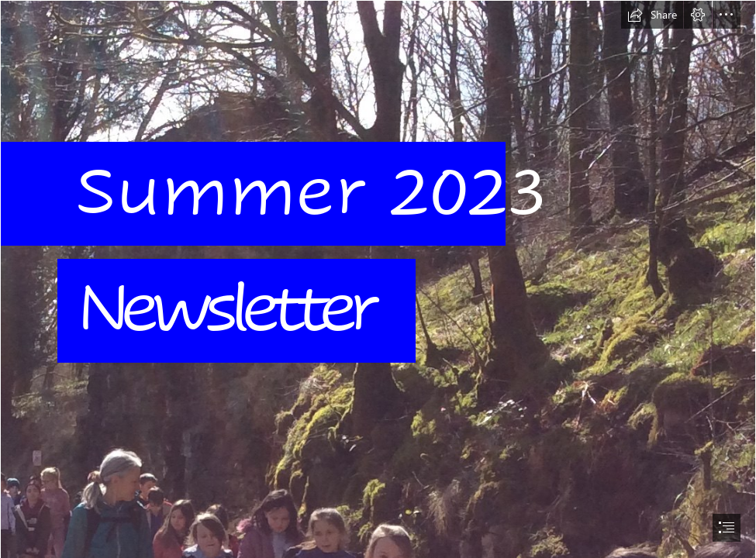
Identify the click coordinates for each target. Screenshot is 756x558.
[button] (652, 15)
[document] (378, 279)
